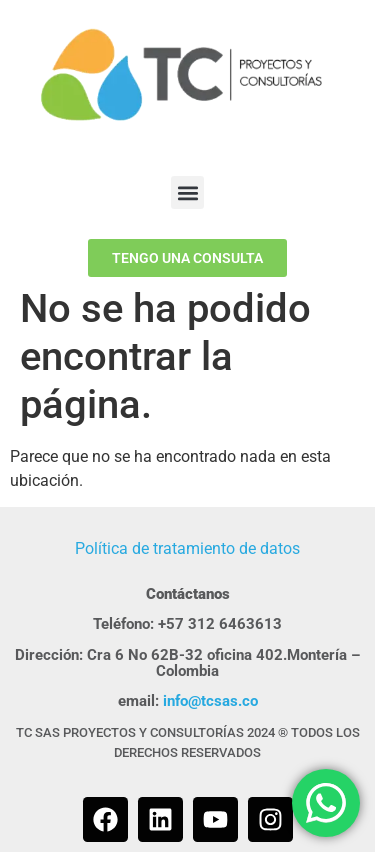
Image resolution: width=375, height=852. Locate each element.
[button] (187, 192)
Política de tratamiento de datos (187, 548)
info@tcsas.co (210, 701)
